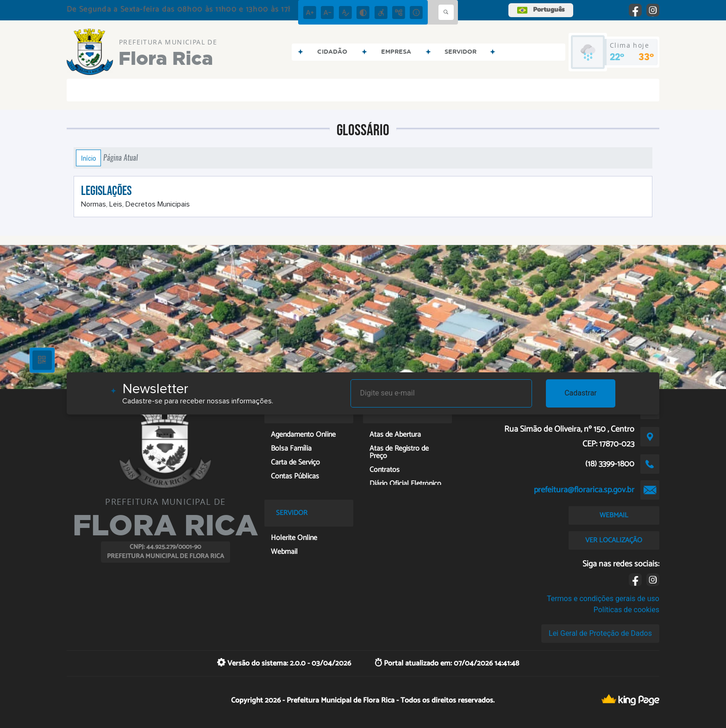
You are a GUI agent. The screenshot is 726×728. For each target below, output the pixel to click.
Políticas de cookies (626, 610)
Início (88, 158)
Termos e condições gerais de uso (603, 599)
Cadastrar (581, 393)
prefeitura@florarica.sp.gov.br (584, 490)
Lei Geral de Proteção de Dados (600, 633)
